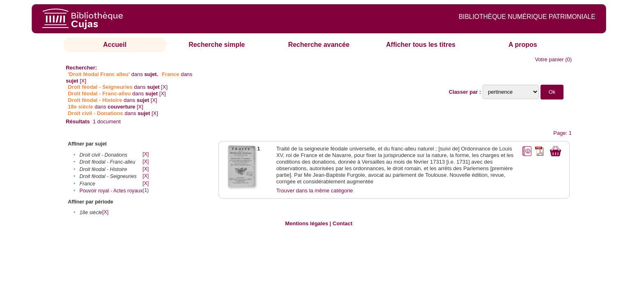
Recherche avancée (319, 45)
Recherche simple (217, 45)
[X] (83, 81)
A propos (523, 45)
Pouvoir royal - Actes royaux (111, 191)
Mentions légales (307, 223)
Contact (343, 223)
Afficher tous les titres (421, 45)
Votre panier (549, 59)
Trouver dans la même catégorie (315, 191)
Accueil (115, 45)
